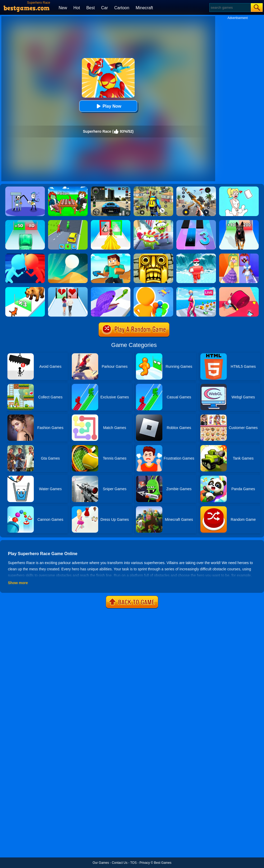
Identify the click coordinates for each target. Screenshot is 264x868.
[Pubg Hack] (153, 188)
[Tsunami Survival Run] (196, 255)
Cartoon (122, 8)
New (63, 8)
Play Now (108, 106)
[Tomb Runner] (153, 255)
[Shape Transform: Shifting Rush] (68, 222)
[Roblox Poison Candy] (68, 188)
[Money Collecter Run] (25, 222)
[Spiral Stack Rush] (239, 289)
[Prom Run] (239, 255)
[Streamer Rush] (196, 289)
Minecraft (144, 8)
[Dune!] (68, 255)
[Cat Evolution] (25, 289)
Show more (18, 583)
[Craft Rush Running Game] (111, 255)
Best (91, 8)
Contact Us (119, 863)
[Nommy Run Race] (153, 222)
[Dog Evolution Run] (239, 222)
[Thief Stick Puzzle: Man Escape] (25, 188)
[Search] (230, 8)
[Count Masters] (25, 255)
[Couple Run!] (68, 289)
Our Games (101, 863)
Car (105, 8)
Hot (77, 8)
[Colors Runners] (153, 289)
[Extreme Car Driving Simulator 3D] (111, 188)
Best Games (163, 863)
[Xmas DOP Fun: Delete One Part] (239, 188)
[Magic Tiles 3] (196, 222)
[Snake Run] (111, 289)
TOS (133, 863)
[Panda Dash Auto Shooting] (196, 188)
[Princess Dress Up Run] (111, 222)
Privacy (145, 863)
